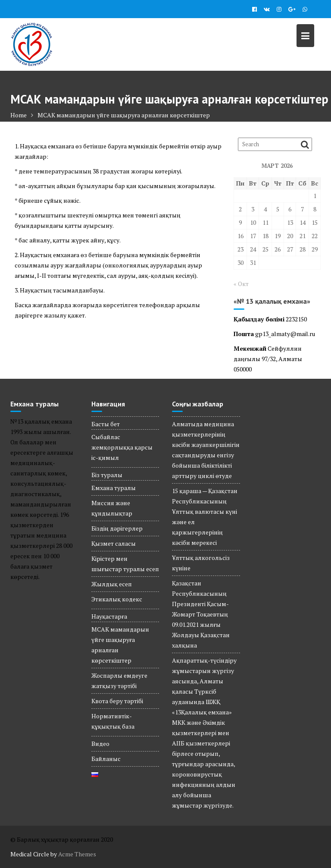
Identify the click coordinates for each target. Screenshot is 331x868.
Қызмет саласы (114, 543)
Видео (100, 744)
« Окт (241, 284)
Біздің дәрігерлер (117, 528)
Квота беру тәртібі (117, 701)
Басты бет (106, 424)
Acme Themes (77, 854)
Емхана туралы (114, 488)
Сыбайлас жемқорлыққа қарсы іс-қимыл (122, 447)
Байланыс (106, 759)
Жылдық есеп (112, 584)
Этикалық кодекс (117, 599)
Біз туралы (107, 475)
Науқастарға (109, 616)
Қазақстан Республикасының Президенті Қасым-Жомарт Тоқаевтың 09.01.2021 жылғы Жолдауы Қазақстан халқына (201, 614)
